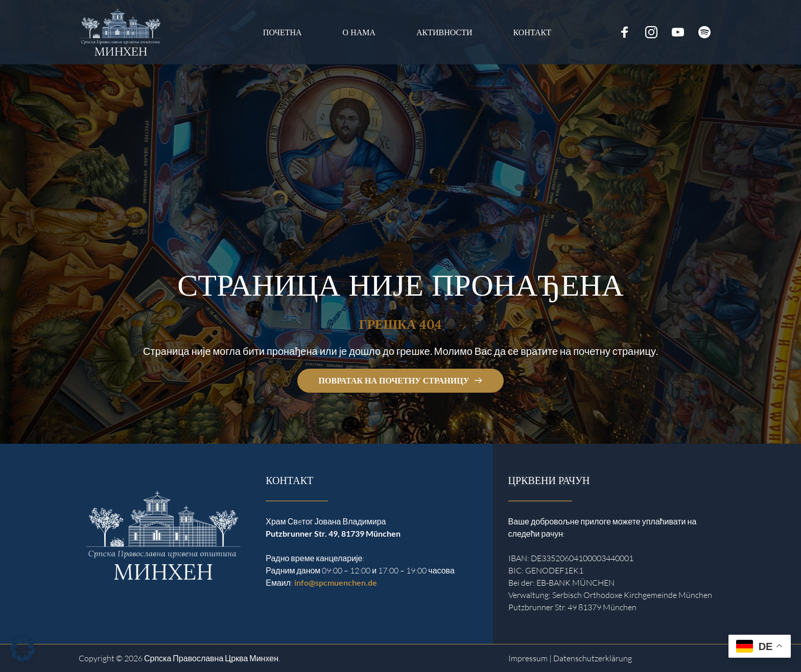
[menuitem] (282, 32)
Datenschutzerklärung (593, 658)
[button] (22, 650)
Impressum (528, 658)
